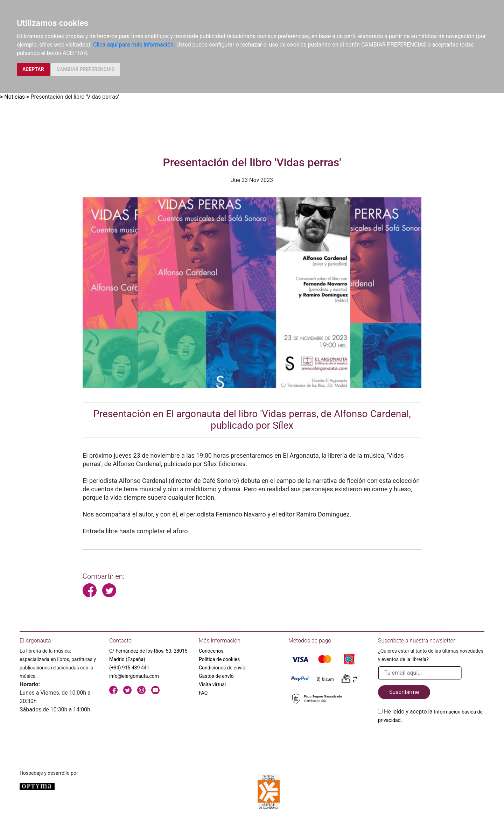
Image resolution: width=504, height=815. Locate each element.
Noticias (15, 97)
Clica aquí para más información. (134, 45)
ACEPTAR (33, 69)
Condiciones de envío (222, 668)
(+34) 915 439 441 (129, 668)
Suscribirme (404, 692)
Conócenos (211, 651)
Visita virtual (212, 684)
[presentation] (431, 741)
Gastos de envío (216, 676)
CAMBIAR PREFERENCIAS (86, 69)
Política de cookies (219, 659)
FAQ (203, 693)
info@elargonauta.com (134, 676)
